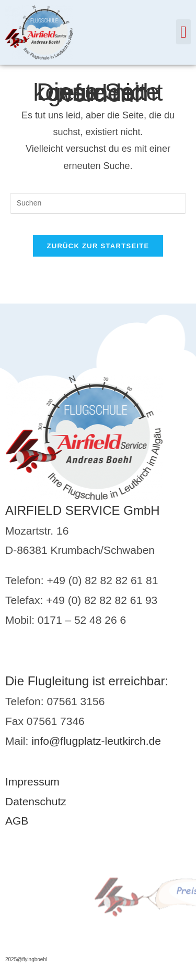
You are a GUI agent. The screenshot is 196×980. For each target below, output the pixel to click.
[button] (183, 32)
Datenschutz (36, 801)
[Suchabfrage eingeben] (98, 203)
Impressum (32, 782)
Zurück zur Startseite (98, 246)
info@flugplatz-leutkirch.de (96, 741)
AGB (17, 821)
